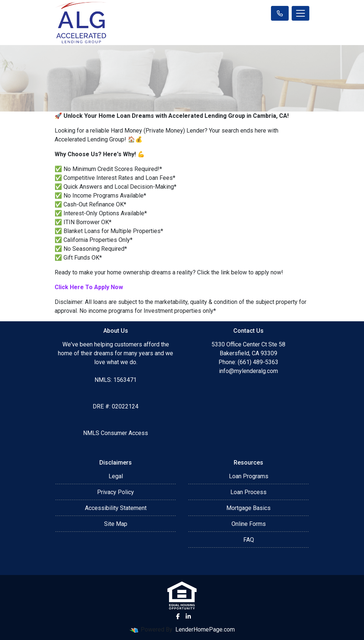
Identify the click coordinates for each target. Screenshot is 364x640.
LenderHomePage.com (205, 629)
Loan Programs (249, 476)
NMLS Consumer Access (116, 433)
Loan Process (248, 492)
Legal (116, 476)
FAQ (249, 540)
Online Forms (249, 524)
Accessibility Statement (116, 508)
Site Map (116, 524)
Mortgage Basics (248, 508)
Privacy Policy (116, 492)
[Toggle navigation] (301, 13)
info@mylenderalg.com (248, 371)
